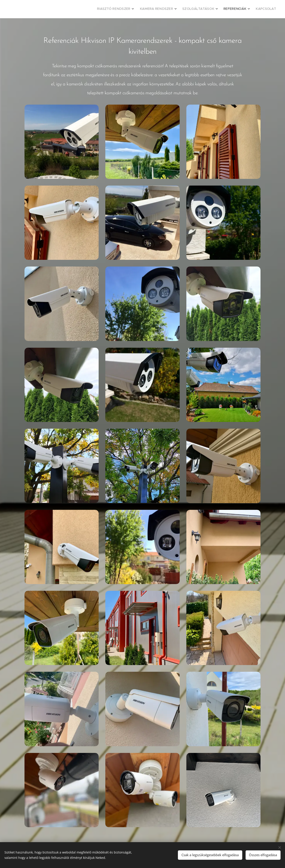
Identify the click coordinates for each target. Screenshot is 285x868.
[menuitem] (241, 9)
